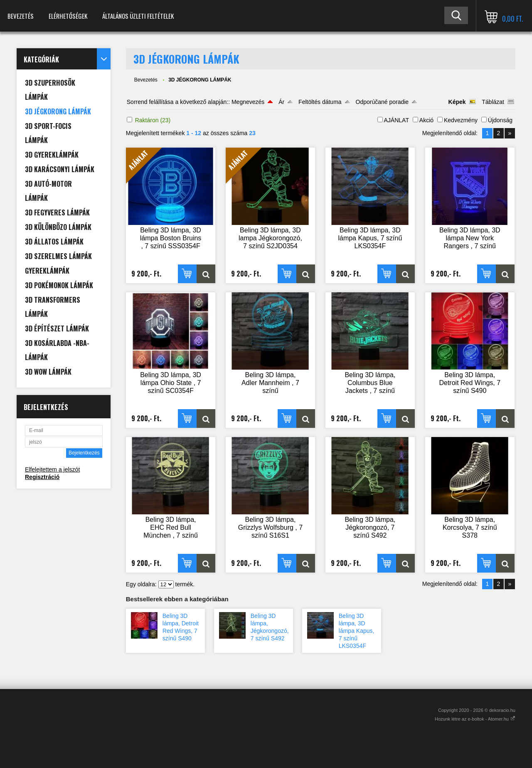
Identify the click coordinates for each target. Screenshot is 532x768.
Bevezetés (21, 16)
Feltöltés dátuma (320, 102)
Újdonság (500, 120)
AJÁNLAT (397, 120)
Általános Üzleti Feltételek (138, 16)
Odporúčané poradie (382, 102)
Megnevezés (248, 102)
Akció (426, 120)
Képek (457, 102)
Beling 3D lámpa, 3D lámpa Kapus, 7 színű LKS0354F (357, 631)
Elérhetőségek (68, 16)
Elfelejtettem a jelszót (52, 469)
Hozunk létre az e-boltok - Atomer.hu (475, 719)
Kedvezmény (461, 120)
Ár (281, 102)
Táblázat (493, 102)
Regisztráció (42, 477)
